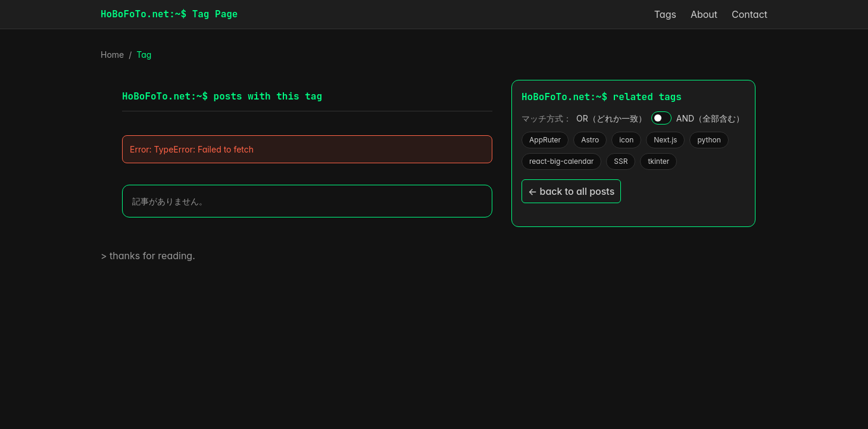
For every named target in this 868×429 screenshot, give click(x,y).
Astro (590, 140)
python (708, 140)
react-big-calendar (561, 161)
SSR (620, 161)
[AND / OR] (661, 118)
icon (626, 140)
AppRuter (545, 140)
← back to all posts (571, 191)
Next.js (665, 140)
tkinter (658, 161)
